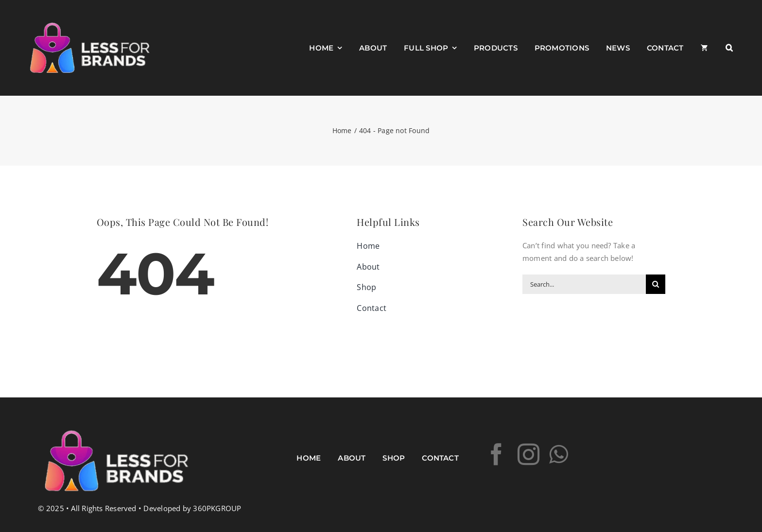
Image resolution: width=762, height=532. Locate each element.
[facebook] (496, 455)
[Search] (656, 284)
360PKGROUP (217, 508)
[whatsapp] (559, 455)
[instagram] (528, 455)
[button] (729, 48)
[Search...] (584, 284)
